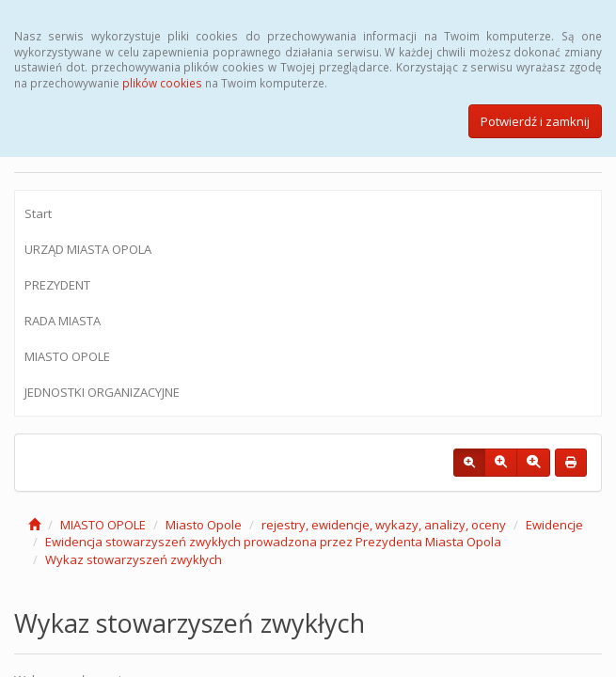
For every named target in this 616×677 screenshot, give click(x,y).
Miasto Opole (204, 525)
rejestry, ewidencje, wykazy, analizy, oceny (384, 525)
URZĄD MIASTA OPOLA (88, 249)
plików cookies (162, 83)
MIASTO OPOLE (67, 356)
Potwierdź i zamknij (535, 121)
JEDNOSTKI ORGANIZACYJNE (102, 392)
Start (38, 213)
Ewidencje (554, 525)
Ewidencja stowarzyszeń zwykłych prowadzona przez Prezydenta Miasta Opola (273, 542)
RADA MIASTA (63, 321)
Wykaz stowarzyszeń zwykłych (134, 559)
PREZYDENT (57, 285)
